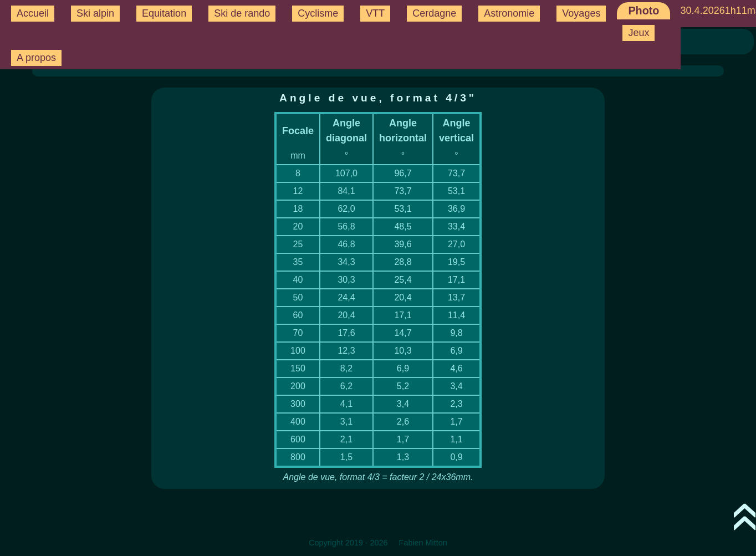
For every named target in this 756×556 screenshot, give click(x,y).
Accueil (33, 13)
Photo (643, 11)
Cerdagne (434, 13)
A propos (36, 58)
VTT (375, 13)
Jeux (638, 33)
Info (92, 58)
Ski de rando (242, 13)
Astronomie (509, 13)
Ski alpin (95, 13)
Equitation (164, 13)
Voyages (581, 13)
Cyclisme (318, 13)
